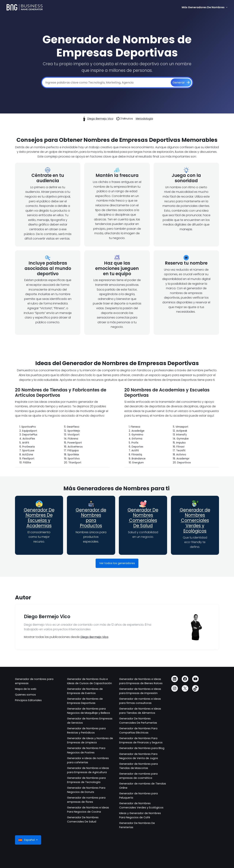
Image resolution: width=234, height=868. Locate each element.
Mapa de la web (26, 689)
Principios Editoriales (28, 700)
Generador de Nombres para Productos (91, 518)
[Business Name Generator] (25, 7)
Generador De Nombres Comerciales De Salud (143, 518)
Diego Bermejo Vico (100, 119)
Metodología (144, 119)
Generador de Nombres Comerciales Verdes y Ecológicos (195, 520)
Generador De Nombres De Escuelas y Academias (39, 518)
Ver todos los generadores (117, 563)
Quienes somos (25, 695)
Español (27, 840)
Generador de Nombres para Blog (142, 748)
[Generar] (181, 83)
